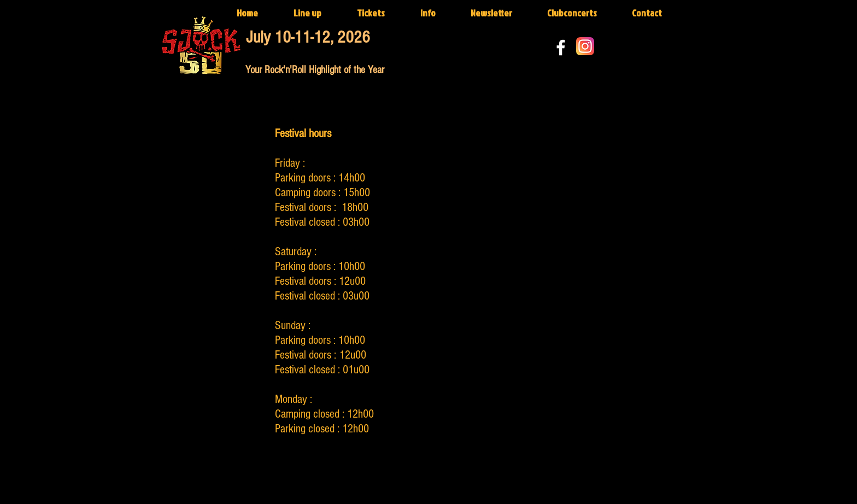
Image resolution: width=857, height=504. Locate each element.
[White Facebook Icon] (561, 48)
